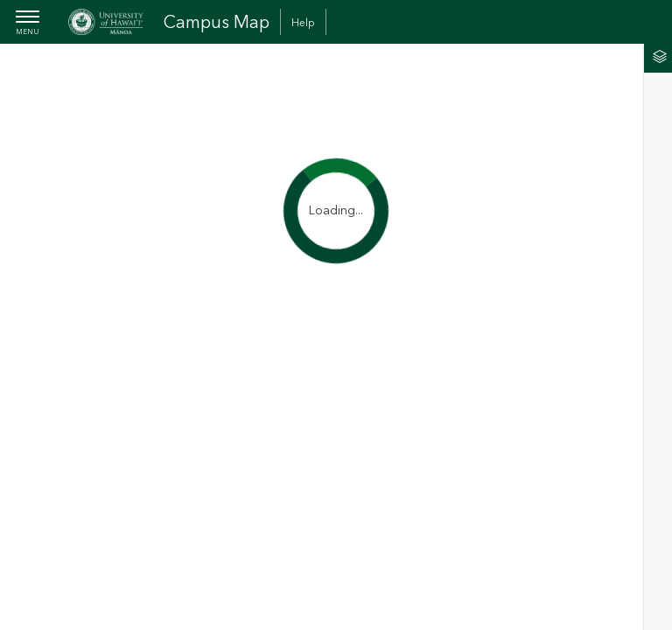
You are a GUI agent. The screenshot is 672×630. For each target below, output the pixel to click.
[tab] (658, 58)
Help (303, 23)
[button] (658, 58)
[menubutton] (28, 24)
